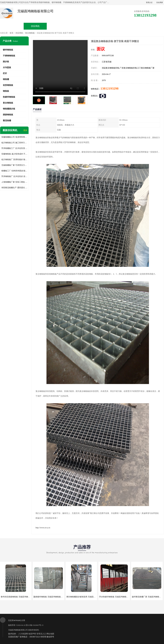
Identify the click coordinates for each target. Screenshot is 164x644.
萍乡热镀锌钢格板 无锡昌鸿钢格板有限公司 (118, 597)
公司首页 (12, 26)
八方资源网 (23, 634)
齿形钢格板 (8, 85)
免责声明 (32, 634)
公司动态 (105, 26)
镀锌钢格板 (8, 50)
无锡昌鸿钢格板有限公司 (18, 630)
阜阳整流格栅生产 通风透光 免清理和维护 (14, 188)
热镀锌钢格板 (9, 97)
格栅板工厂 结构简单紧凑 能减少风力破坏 (14, 171)
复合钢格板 (30, 33)
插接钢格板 (8, 115)
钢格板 (6, 91)
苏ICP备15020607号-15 (35, 625)
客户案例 (129, 26)
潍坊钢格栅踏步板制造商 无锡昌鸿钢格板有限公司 (88, 597)
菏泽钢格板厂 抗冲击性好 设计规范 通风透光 (14, 176)
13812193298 (109, 88)
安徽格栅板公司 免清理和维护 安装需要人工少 (14, 137)
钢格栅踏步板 (9, 109)
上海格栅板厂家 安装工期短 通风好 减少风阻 (14, 182)
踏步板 (6, 62)
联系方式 (152, 26)
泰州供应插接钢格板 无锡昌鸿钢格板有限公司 (20, 597)
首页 (11, 33)
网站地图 (50, 634)
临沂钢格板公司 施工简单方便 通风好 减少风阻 (14, 143)
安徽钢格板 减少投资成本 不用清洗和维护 (14, 154)
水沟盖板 (7, 67)
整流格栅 (7, 121)
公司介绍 (82, 26)
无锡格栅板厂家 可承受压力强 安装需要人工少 (14, 165)
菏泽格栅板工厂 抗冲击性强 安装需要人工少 (14, 148)
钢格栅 (6, 79)
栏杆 (5, 73)
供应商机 (35, 26)
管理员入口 (41, 634)
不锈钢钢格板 (9, 56)
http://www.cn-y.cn (43, 528)
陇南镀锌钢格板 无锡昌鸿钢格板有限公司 (51, 597)
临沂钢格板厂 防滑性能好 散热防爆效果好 (14, 160)
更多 (25, 130)
